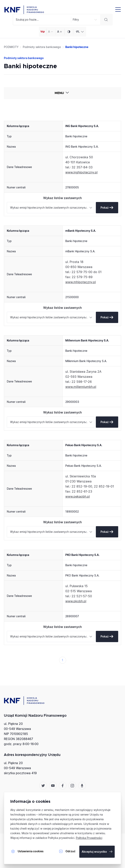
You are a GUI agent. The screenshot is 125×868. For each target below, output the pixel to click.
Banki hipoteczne (77, 47)
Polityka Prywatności (89, 838)
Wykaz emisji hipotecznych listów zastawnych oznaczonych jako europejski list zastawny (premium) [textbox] (52, 208)
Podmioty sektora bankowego (42, 47)
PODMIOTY (11, 47)
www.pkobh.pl (76, 601)
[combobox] (80, 32)
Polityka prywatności (61, 838)
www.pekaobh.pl (78, 496)
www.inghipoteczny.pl (81, 172)
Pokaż (105, 208)
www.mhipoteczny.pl (81, 282)
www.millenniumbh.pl (81, 387)
